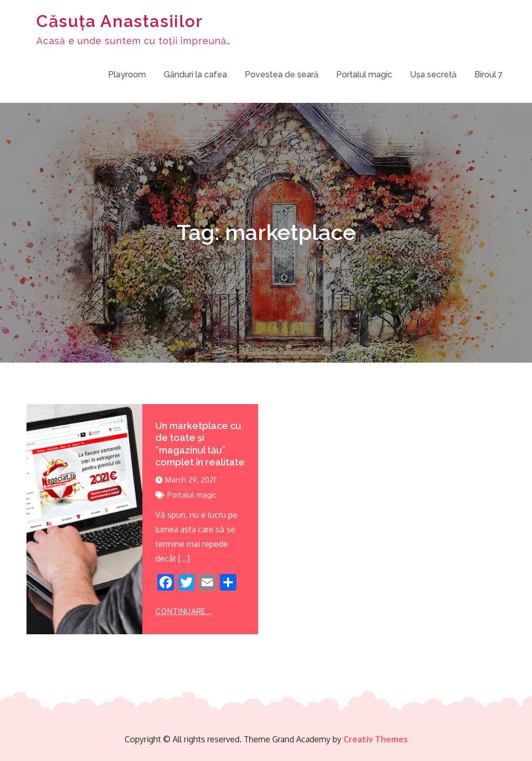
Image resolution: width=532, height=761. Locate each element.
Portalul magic (364, 75)
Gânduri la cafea (195, 75)
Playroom (127, 75)
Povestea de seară (282, 75)
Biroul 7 (489, 75)
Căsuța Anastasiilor (119, 21)
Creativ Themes (376, 739)
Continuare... (183, 611)
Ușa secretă (433, 75)
